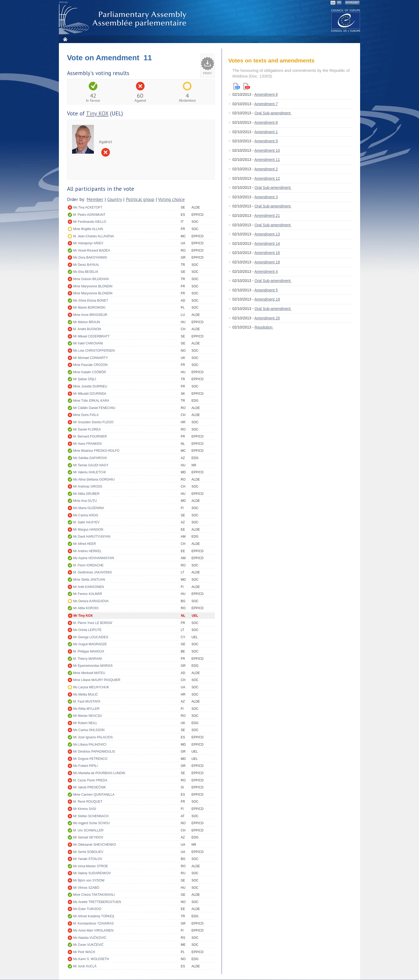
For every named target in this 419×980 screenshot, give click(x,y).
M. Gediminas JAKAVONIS (93, 572)
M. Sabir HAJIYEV (86, 522)
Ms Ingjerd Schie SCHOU (91, 823)
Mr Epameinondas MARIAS (93, 666)
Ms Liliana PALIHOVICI (90, 745)
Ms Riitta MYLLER (86, 709)
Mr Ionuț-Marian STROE (90, 866)
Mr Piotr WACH (84, 952)
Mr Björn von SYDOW (89, 880)
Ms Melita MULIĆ (86, 695)
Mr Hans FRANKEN (87, 444)
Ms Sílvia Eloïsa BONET (91, 301)
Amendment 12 (267, 178)
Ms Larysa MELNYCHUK (91, 687)
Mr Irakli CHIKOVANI (88, 343)
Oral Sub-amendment (273, 113)
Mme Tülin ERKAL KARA (91, 401)
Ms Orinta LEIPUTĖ (87, 630)
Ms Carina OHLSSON (89, 730)
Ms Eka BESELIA (86, 272)
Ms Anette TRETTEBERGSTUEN (97, 902)
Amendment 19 (267, 299)
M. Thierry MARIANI (88, 659)
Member (95, 199)
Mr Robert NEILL (85, 723)
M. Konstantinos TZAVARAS (93, 923)
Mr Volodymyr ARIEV (88, 243)
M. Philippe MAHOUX (89, 651)
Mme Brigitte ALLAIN (88, 229)
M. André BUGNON (87, 329)
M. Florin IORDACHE (88, 565)
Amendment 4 (266, 272)
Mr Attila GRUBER (86, 494)
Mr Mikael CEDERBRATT (91, 336)
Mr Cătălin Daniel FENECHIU (94, 408)
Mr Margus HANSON (88, 530)
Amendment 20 (267, 318)
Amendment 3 (266, 197)
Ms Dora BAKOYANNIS (90, 258)
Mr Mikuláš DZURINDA (90, 394)
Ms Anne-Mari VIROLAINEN (93, 930)
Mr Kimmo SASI (85, 809)
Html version (237, 86)
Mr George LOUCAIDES (91, 637)
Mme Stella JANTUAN (89, 580)
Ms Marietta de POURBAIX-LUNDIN (99, 773)
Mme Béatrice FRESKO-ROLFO (96, 451)
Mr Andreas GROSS (88, 487)
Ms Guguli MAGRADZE (90, 644)
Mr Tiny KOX (83, 616)
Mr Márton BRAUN (87, 322)
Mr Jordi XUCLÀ (85, 966)
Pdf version (247, 86)
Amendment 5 (266, 290)
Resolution (264, 327)
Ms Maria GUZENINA (89, 508)
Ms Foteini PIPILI (85, 766)
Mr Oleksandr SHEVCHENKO (95, 845)
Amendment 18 (267, 262)
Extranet (352, 3)
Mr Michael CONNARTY (90, 358)
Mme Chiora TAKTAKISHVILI (94, 895)
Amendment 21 (267, 216)
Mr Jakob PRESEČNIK (90, 787)
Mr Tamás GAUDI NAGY (91, 465)
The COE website (346, 20)
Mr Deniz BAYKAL (86, 265)
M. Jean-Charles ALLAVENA (94, 236)
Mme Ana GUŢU (85, 501)
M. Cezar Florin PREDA (90, 780)
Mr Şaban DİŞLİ (85, 379)
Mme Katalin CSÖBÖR (90, 372)
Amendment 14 (267, 244)
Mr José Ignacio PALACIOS (93, 737)
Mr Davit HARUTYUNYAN (92, 537)
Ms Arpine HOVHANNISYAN (94, 558)
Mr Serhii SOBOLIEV (88, 852)
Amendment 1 (266, 132)
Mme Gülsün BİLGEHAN (91, 279)
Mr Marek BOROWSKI (89, 308)
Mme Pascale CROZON (90, 365)
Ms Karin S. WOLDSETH (91, 959)
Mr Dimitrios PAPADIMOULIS (94, 752)
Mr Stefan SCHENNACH (91, 816)
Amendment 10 (267, 150)
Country (115, 199)
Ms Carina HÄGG (86, 515)
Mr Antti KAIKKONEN (88, 587)
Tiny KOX (97, 113)
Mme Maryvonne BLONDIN (93, 286)
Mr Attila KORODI (86, 608)
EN (333, 3)
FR (339, 3)
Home (65, 39)
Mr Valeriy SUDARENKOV (92, 873)
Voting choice (171, 199)
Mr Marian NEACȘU (88, 716)
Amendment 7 (266, 104)
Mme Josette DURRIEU (90, 386)
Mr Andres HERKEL (87, 551)
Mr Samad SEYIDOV (88, 837)
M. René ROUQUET (88, 802)
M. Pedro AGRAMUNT (89, 215)
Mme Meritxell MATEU (89, 673)
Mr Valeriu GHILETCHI (89, 472)
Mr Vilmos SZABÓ (86, 888)
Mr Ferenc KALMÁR (88, 594)
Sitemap (63, 2)
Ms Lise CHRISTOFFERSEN (94, 351)
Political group (140, 199)
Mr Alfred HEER (85, 544)
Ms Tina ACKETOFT (88, 207)
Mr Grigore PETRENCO (90, 759)
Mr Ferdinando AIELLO (90, 222)
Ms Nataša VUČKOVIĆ (90, 938)
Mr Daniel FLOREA (87, 429)
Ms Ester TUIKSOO (87, 909)
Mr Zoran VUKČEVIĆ (88, 945)
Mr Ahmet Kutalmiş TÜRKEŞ (94, 916)
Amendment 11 (267, 160)
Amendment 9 (266, 141)
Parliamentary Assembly (124, 19)
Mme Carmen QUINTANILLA (94, 795)
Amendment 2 (266, 169)
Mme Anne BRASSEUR (90, 315)
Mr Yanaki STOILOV (88, 859)
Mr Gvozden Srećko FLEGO (93, 422)
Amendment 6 (266, 94)
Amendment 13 (267, 234)
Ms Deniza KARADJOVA (91, 601)
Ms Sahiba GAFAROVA (90, 458)
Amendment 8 (266, 122)
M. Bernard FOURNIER (90, 436)
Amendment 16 (267, 253)
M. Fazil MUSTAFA (87, 701)
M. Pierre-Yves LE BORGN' (93, 623)
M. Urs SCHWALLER (88, 830)
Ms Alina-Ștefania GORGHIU (94, 480)
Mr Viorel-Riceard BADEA (92, 251)
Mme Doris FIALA (86, 415)
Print (207, 73)
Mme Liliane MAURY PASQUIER (97, 680)
